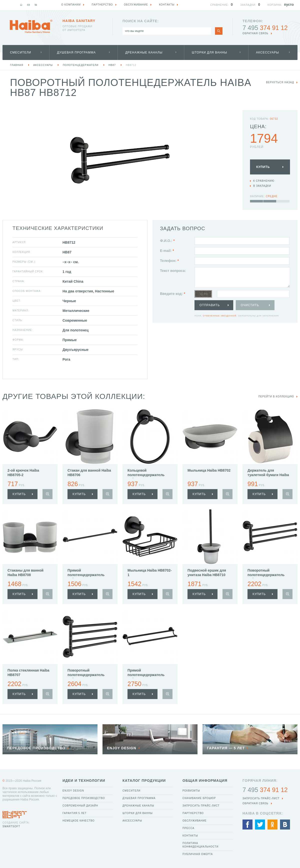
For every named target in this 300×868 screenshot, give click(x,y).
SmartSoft (11, 826)
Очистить (250, 305)
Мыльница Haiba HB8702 (209, 470)
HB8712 (131, 65)
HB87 (112, 65)
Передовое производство (84, 798)
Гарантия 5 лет (74, 813)
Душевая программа (76, 52)
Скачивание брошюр (199, 798)
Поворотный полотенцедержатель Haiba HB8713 (266, 575)
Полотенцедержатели (81, 65)
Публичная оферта (198, 854)
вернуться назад (280, 82)
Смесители (21, 52)
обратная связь (255, 33)
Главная (17, 65)
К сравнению (264, 181)
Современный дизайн (80, 806)
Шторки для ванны (209, 52)
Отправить (210, 305)
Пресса (188, 828)
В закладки (262, 186)
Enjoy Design (73, 791)
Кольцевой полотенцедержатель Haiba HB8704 (146, 475)
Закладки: (248, 5)
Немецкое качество (78, 821)
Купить (263, 167)
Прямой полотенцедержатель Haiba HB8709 (146, 675)
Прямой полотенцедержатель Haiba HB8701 (86, 575)
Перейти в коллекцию (276, 397)
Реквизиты (191, 791)
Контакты (190, 836)
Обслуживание (195, 821)
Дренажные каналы (144, 52)
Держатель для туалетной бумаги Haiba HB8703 (268, 475)
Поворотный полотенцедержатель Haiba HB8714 (86, 675)
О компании (71, 5)
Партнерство (193, 813)
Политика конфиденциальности (200, 845)
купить (19, 494)
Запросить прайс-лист (201, 806)
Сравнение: (219, 5)
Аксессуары (267, 52)
